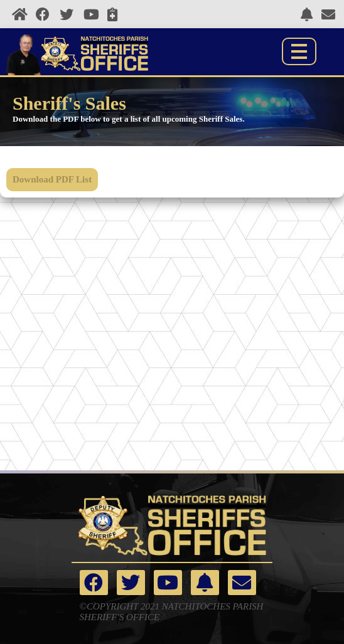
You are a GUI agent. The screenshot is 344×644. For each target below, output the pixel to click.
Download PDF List (52, 179)
